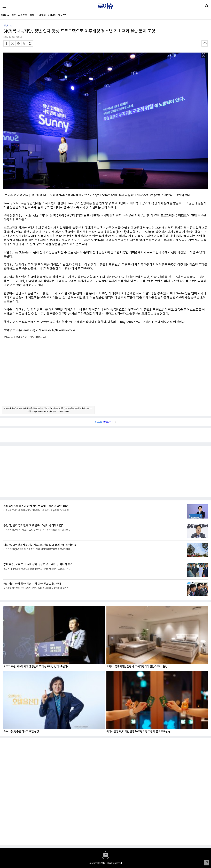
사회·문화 (23, 15)
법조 (14, 15)
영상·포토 (63, 15)
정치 (32, 15)
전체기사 (5, 15)
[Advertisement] (106, 375)
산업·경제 (41, 15)
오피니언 (52, 15)
